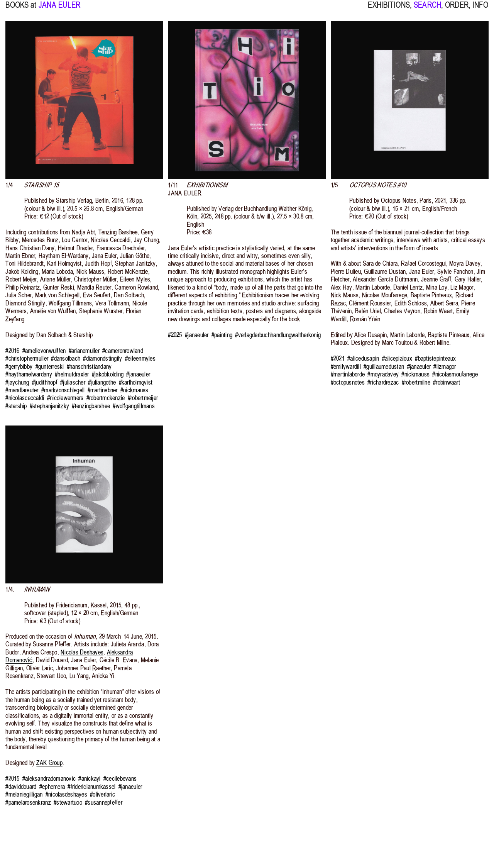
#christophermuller (27, 358)
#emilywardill (346, 366)
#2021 (338, 358)
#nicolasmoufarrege (455, 374)
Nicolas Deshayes (82, 652)
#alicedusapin (363, 358)
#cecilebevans (120, 778)
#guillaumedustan (384, 366)
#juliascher (73, 382)
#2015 (12, 778)
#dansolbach (66, 358)
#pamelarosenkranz (28, 802)
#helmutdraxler (72, 374)
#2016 (12, 351)
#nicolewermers (65, 398)
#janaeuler (138, 374)
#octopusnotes (348, 382)
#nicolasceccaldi (25, 398)
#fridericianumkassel (91, 787)
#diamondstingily (102, 358)
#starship (16, 406)
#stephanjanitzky (49, 406)
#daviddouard (21, 787)
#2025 (175, 335)
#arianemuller (84, 351)
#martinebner (103, 390)
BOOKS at (21, 10)
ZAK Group (49, 763)
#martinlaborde (348, 374)
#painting (222, 335)
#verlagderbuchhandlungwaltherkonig (278, 335)
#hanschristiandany (89, 366)
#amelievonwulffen (44, 351)
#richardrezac (383, 382)
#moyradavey (383, 374)
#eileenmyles (140, 358)
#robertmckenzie (106, 398)
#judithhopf (45, 382)
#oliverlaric (102, 794)
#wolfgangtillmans (134, 406)
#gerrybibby (19, 366)
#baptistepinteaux (435, 358)
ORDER (457, 10)
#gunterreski (50, 366)
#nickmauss (134, 390)
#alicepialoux (397, 358)
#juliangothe (102, 382)
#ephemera (52, 787)
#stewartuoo (68, 802)
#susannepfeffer (104, 802)
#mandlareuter (22, 390)
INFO (480, 10)
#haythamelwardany (29, 374)
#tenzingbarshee (91, 406)
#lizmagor (445, 366)
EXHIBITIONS (389, 10)
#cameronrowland (123, 351)
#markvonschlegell (63, 390)
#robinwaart (447, 382)
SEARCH (427, 10)
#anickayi (89, 778)
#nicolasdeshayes (66, 794)
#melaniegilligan (24, 794)
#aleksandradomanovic (49, 778)
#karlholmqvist (136, 382)
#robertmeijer (143, 398)
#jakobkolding (108, 374)
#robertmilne (416, 382)
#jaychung (17, 382)
